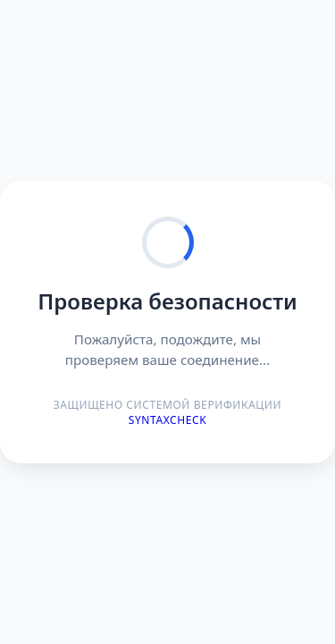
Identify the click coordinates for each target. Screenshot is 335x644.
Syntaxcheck (168, 420)
